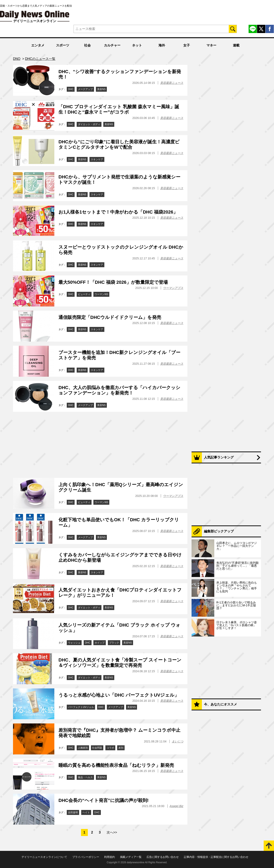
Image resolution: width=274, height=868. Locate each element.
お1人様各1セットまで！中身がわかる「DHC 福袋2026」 (118, 212)
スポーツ (63, 45)
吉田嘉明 (73, 812)
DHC (71, 89)
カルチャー (112, 45)
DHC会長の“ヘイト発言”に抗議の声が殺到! (104, 800)
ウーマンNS (101, 294)
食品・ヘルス (85, 777)
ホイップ (100, 643)
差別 (121, 748)
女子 (187, 45)
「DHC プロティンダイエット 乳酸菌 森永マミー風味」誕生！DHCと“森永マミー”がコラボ (119, 109)
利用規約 (110, 857)
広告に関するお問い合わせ (163, 857)
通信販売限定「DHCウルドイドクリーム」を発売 (110, 317)
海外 (162, 45)
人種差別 (83, 748)
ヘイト (86, 812)
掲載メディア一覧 (131, 857)
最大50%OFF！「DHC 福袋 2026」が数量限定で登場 (113, 282)
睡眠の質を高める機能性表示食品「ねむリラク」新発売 (116, 765)
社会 (87, 45)
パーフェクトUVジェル (81, 707)
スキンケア (97, 159)
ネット (137, 45)
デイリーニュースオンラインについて (44, 857)
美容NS (101, 89)
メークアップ (85, 89)
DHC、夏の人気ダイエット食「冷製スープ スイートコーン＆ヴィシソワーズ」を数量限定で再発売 (120, 663)
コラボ (110, 748)
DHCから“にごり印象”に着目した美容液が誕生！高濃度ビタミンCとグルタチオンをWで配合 (119, 144)
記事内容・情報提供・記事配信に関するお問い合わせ (216, 857)
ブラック (114, 643)
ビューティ (84, 294)
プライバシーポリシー (86, 857)
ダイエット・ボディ (89, 124)
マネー (211, 45)
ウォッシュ (74, 643)
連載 (236, 45)
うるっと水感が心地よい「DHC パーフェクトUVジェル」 (119, 695)
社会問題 (97, 748)
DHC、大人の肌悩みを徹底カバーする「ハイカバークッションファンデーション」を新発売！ (119, 390)
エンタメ (38, 45)
